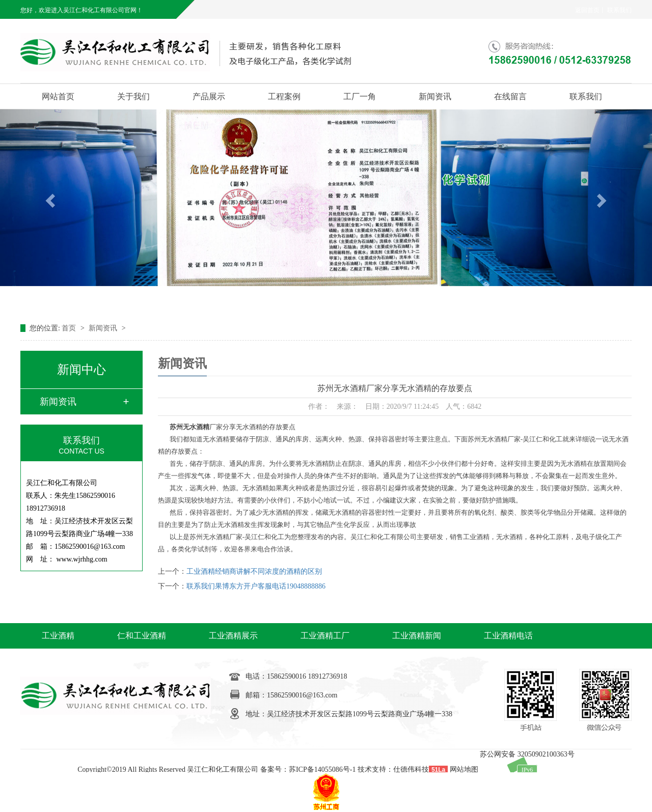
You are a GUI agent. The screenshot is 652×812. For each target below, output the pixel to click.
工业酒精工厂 (325, 636)
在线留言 (510, 96)
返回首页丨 (590, 10)
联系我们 (619, 10)
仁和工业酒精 (142, 636)
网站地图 (464, 769)
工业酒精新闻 (417, 636)
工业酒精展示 (233, 636)
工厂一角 (360, 96)
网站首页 (58, 96)
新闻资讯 (435, 96)
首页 (70, 328)
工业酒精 (58, 636)
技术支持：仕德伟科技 (393, 769)
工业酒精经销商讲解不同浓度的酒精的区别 (254, 571)
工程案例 (284, 96)
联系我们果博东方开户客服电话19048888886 (256, 586)
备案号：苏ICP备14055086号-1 (308, 769)
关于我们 (133, 96)
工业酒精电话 (508, 636)
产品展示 (209, 96)
